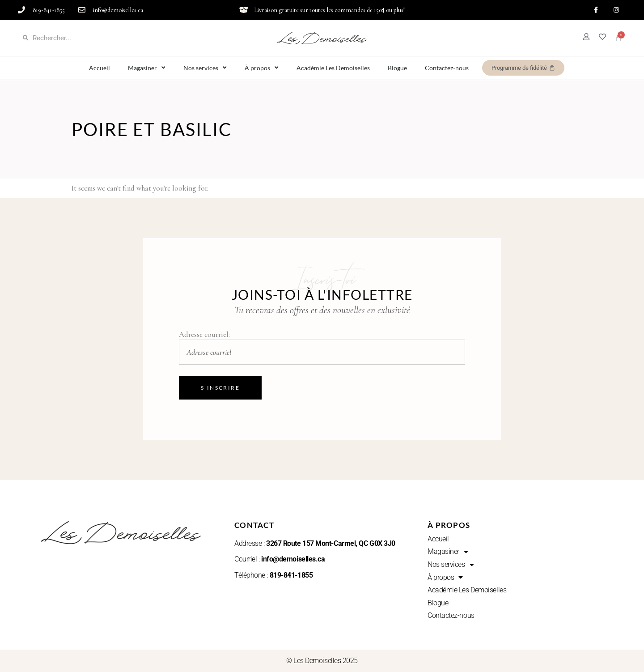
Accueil (100, 68)
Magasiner (147, 68)
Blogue (397, 68)
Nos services (205, 68)
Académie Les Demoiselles (333, 68)
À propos (262, 68)
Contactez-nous (447, 68)
